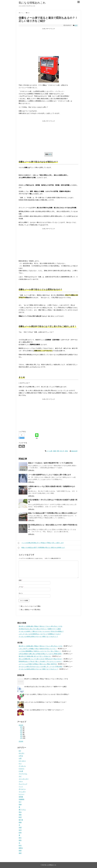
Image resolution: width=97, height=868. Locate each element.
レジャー (22, 794)
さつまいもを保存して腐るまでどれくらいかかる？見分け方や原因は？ (41, 631)
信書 (54, 451)
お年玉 (21, 756)
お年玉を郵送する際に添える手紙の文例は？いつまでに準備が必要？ (41, 654)
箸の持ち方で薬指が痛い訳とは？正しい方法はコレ (35, 656)
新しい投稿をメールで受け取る (31, 610)
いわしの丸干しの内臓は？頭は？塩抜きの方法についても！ (38, 649)
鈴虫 (20, 845)
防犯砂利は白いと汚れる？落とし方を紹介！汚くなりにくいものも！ (41, 661)
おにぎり (22, 753)
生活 (76, 25)
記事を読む (31, 470)
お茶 (20, 758)
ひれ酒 (21, 771)
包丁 (20, 802)
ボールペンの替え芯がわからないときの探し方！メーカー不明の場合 (41, 667)
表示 (50, 154)
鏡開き (21, 848)
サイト (21, 593)
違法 (67, 451)
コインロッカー (24, 779)
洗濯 (20, 828)
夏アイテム (22, 810)
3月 (21, 736)
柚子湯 (21, 820)
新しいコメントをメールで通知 (31, 606)
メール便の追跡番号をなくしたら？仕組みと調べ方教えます (50, 475)
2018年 (21, 741)
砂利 (20, 833)
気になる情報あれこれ (32, 3)
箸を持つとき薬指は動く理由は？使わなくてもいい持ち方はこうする (41, 626)
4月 (21, 734)
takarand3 (74, 451)
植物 (20, 822)
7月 (21, 729)
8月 (21, 727)
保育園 (21, 797)
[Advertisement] (48, 42)
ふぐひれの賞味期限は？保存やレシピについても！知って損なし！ (40, 651)
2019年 (21, 725)
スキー (21, 781)
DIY (20, 751)
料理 (20, 817)
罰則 (58, 451)
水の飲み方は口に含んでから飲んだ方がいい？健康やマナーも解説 (40, 629)
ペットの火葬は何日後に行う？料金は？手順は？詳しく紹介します (41, 543)
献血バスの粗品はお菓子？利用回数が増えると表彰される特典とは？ (53, 513)
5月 (21, 733)
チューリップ (23, 784)
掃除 (20, 815)
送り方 (62, 451)
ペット (21, 787)
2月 (21, 738)
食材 (20, 853)
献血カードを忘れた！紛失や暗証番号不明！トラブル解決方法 (50, 463)
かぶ (20, 763)
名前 (21, 580)
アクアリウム (23, 774)
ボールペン (22, 789)
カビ (20, 776)
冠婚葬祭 (22, 799)
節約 (20, 840)
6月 (21, 731)
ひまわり (22, 769)
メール (21, 587)
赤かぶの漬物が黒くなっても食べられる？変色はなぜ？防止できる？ (41, 659)
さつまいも (22, 766)
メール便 (49, 451)
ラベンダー (22, 792)
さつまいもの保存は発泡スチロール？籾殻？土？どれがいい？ (38, 637)
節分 (20, 838)
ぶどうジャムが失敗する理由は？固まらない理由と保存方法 (38, 664)
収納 (20, 804)
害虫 (20, 812)
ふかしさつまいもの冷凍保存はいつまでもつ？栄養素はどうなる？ (40, 634)
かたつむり (22, 761)
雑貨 (20, 851)
